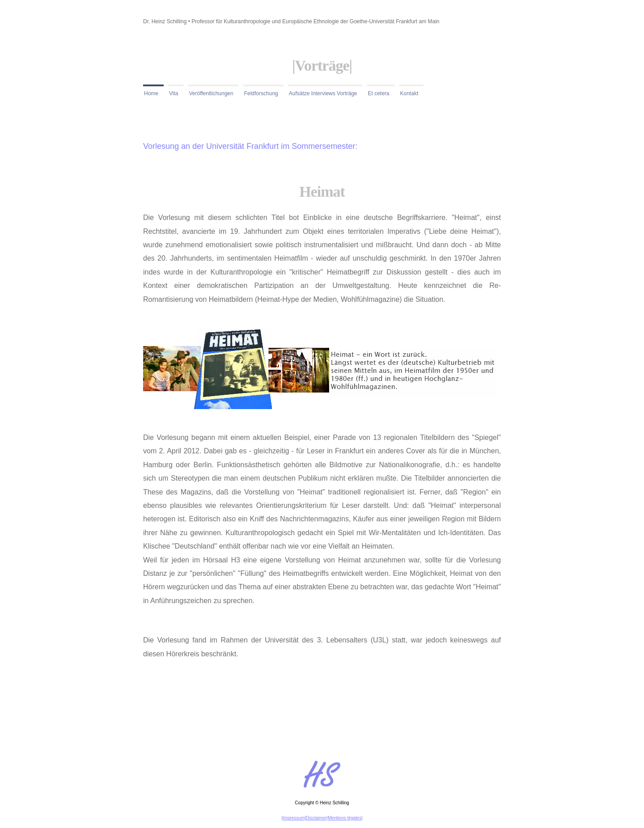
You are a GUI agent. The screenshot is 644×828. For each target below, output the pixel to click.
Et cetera (378, 93)
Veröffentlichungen (211, 93)
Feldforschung (261, 93)
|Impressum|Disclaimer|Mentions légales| (322, 818)
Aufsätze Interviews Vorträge (323, 93)
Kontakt (409, 93)
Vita (174, 93)
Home (151, 93)
